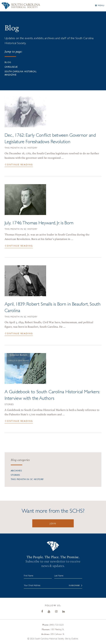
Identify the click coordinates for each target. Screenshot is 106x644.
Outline (75, 639)
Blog (8, 62)
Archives (16, 470)
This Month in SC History (21, 148)
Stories (9, 405)
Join (53, 523)
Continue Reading (19, 164)
